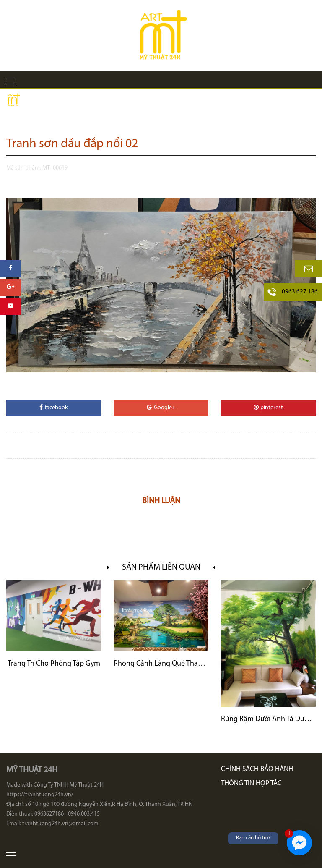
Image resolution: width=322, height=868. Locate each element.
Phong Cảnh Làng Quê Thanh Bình (161, 664)
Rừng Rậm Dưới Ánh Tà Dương (268, 719)
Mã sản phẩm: (24, 168)
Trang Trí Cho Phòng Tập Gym (54, 664)
